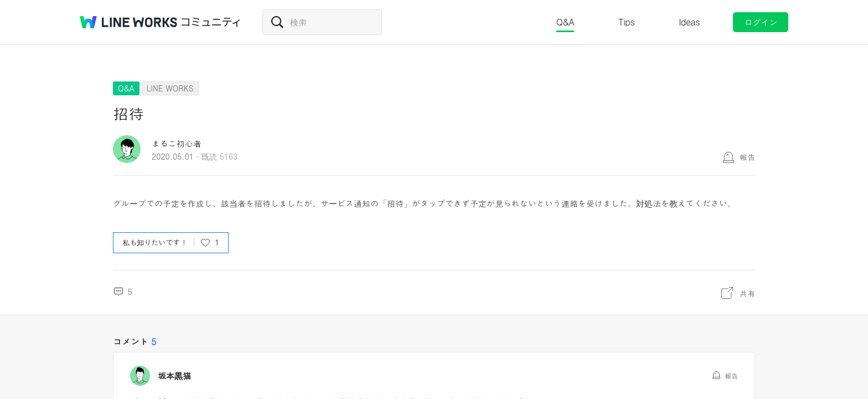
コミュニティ (211, 22)
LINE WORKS (170, 88)
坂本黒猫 (174, 376)
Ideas (689, 22)
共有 (747, 293)
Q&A (565, 22)
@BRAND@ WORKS (128, 22)
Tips (626, 22)
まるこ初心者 (177, 143)
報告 (747, 157)
